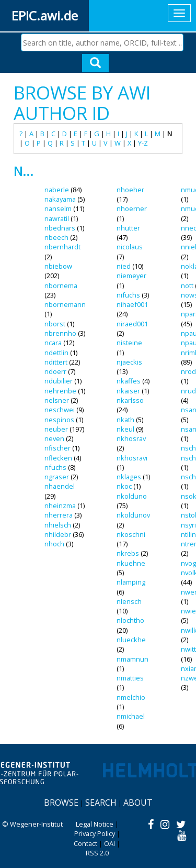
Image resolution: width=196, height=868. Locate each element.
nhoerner (132, 208)
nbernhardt (62, 247)
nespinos (59, 420)
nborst (55, 324)
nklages (129, 477)
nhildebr (58, 534)
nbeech (56, 237)
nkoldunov (133, 515)
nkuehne (131, 563)
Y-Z (143, 143)
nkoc (124, 486)
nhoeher (130, 190)
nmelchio (131, 697)
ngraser (57, 477)
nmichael (131, 716)
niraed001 (132, 324)
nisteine (129, 343)
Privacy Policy (95, 833)
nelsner (57, 400)
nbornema (61, 285)
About (138, 803)
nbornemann (65, 304)
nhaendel (60, 486)
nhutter (128, 228)
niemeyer (131, 276)
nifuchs (128, 295)
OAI (109, 843)
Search (101, 803)
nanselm (58, 208)
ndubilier (59, 381)
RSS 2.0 (97, 853)
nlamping (131, 582)
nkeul (125, 429)
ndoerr (55, 371)
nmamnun (132, 659)
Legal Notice (95, 824)
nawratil (57, 218)
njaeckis (129, 362)
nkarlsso (130, 400)
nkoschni (131, 534)
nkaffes (129, 381)
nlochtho (130, 620)
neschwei (60, 410)
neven (54, 438)
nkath (125, 420)
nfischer (57, 448)
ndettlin (56, 353)
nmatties (130, 678)
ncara (53, 343)
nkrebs (128, 553)
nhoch (54, 544)
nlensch (129, 601)
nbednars (60, 228)
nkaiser (128, 391)
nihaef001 (132, 304)
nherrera (59, 515)
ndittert (56, 362)
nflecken (58, 458)
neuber (56, 429)
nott (187, 285)
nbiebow (58, 266)
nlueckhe (131, 640)
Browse (61, 803)
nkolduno (132, 496)
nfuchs (55, 467)
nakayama (60, 199)
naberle (57, 190)
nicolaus (130, 247)
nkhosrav (131, 438)
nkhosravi (132, 458)
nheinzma (60, 506)
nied (124, 266)
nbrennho (60, 333)
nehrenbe (60, 391)
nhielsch (58, 525)
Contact (85, 843)
